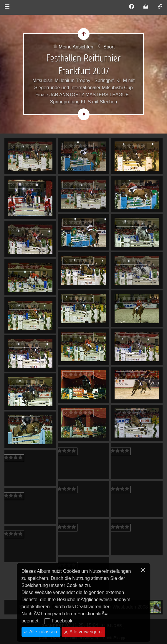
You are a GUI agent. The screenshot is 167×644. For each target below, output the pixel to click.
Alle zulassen (43, 632)
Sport (109, 47)
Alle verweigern (85, 632)
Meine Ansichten (76, 47)
